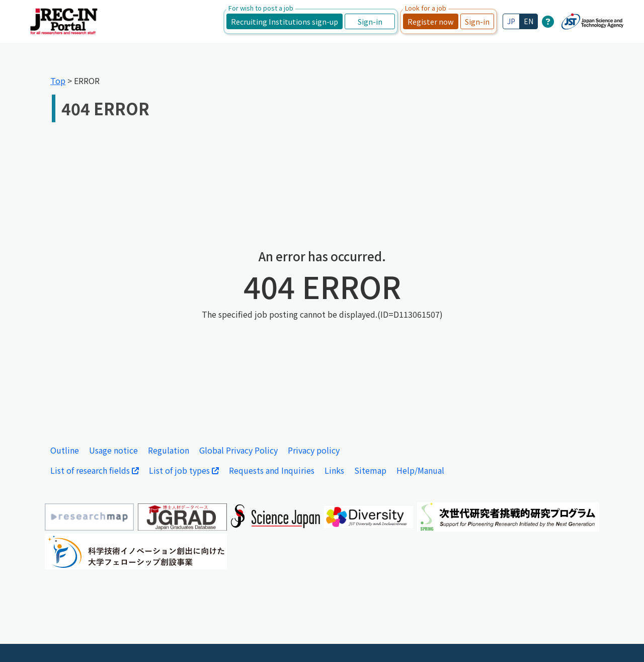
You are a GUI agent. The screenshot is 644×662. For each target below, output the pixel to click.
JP (511, 21)
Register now (431, 21)
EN (529, 21)
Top (58, 81)
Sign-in (370, 21)
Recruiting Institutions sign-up (285, 21)
